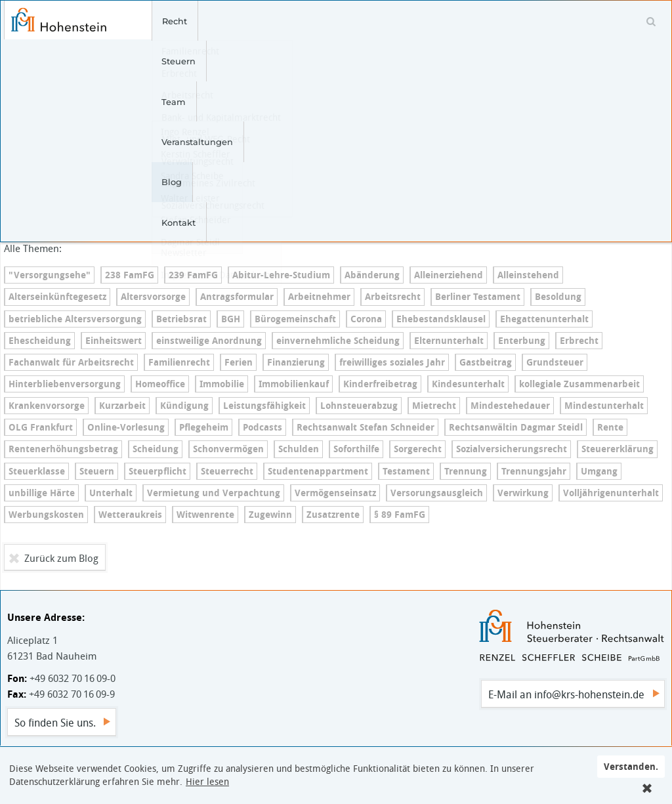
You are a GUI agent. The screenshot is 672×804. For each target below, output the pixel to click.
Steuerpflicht (157, 471)
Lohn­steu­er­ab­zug (359, 406)
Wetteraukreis (130, 515)
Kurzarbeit (122, 406)
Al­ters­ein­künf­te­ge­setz (57, 297)
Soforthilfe (356, 449)
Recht (159, 21)
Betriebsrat (181, 319)
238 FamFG (130, 275)
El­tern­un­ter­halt (449, 341)
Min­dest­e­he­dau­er (510, 406)
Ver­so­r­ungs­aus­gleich (437, 493)
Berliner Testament (478, 297)
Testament (406, 471)
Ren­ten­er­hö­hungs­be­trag (63, 449)
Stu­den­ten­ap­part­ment (318, 471)
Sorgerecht (418, 449)
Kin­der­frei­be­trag (380, 384)
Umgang (599, 471)
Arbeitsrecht (393, 297)
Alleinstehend (528, 275)
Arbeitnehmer (319, 297)
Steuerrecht (227, 471)
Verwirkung (523, 493)
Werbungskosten (46, 515)
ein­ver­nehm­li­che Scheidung (338, 341)
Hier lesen (207, 782)
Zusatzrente (333, 515)
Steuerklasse (37, 471)
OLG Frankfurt (41, 427)
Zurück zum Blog (61, 558)
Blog (393, 21)
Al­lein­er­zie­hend (449, 275)
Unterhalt (111, 493)
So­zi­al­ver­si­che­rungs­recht (512, 449)
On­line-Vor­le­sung (126, 427)
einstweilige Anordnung (209, 341)
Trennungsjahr (534, 471)
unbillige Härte (42, 493)
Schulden (299, 449)
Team (259, 21)
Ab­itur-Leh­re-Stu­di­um (281, 275)
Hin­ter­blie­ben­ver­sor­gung (65, 384)
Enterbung (522, 341)
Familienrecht (179, 362)
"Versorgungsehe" (50, 275)
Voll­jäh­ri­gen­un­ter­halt (611, 493)
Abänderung (372, 275)
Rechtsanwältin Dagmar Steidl (516, 427)
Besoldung (558, 297)
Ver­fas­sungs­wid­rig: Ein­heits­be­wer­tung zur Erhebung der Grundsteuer (136, 127)
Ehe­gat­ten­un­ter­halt (544, 319)
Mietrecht (434, 406)
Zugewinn (270, 515)
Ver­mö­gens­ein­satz (335, 493)
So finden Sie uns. (55, 723)
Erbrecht (579, 341)
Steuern (209, 21)
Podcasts (262, 427)
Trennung (466, 471)
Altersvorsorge (153, 297)
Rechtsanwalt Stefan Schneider (366, 427)
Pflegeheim (204, 427)
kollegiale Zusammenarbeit (579, 384)
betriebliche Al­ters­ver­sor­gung (75, 319)
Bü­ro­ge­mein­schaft (295, 319)
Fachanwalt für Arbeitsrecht (71, 362)
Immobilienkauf (294, 384)
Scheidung (156, 449)
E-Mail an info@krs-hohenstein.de (566, 694)
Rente (610, 427)
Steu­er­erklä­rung (618, 449)
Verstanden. (631, 766)
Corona (366, 319)
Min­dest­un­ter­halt (604, 406)
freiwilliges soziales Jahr (392, 362)
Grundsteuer (555, 362)
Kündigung (184, 406)
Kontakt (441, 21)
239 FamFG (193, 275)
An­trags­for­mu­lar (237, 297)
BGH (231, 319)
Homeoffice (160, 384)
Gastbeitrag (486, 362)
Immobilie (222, 384)
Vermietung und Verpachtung (214, 493)
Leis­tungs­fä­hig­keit (264, 406)
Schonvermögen (228, 449)
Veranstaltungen (327, 21)
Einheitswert (114, 341)
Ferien (239, 362)
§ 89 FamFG (400, 515)
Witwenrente (205, 515)
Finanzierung (296, 362)
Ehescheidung (40, 341)
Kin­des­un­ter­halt (468, 384)
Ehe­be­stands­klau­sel (441, 319)
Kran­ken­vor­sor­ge (47, 406)
